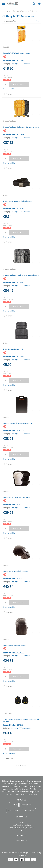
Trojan (5, 195)
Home (7, 11)
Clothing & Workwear (21, 11)
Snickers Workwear (10, 121)
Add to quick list (9, 89)
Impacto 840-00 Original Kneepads (15, 645)
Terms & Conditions (15, 811)
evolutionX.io (22, 855)
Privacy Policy (30, 811)
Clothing (35, 11)
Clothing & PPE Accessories (21, 64)
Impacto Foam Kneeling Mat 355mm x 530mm (18, 423)
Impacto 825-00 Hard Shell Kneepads (16, 571)
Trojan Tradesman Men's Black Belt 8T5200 (18, 201)
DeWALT (6, 47)
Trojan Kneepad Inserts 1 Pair (13, 349)
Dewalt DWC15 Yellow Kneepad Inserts (16, 53)
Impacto (6, 417)
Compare (8, 94)
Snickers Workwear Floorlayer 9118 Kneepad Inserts (21, 275)
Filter (38, 21)
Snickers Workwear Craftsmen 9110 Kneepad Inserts (21, 127)
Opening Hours (26, 805)
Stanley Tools (8, 713)
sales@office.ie (22, 840)
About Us (14, 805)
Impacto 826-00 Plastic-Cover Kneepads (16, 497)
